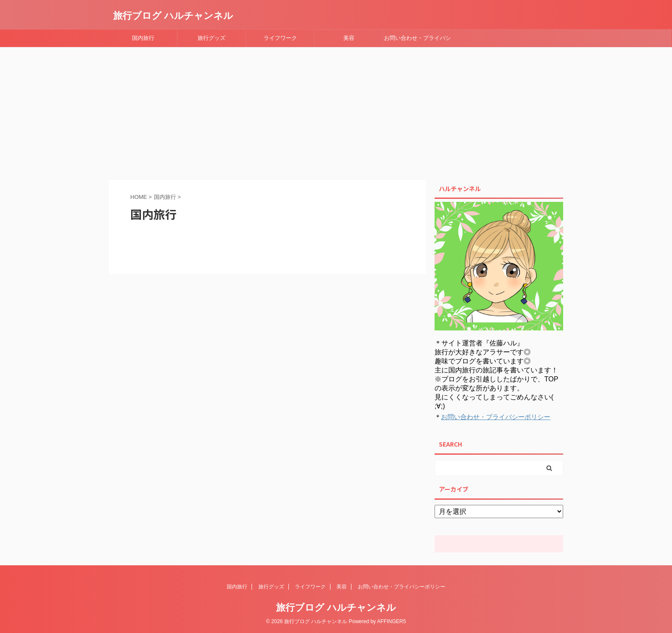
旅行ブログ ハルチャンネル (173, 16)
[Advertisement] (336, 111)
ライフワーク (280, 38)
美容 (349, 38)
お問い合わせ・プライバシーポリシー (417, 41)
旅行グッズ (211, 38)
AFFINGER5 (391, 621)
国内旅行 (143, 38)
